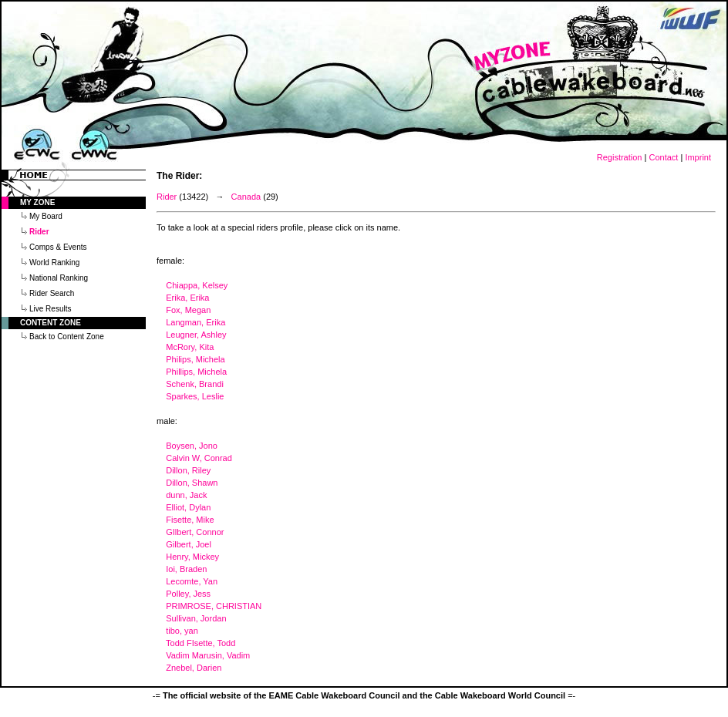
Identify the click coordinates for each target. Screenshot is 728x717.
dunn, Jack (186, 495)
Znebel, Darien (194, 668)
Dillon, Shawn (192, 483)
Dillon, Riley (188, 470)
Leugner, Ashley (196, 335)
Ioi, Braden (186, 569)
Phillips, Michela (196, 372)
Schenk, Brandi (195, 384)
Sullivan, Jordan (196, 618)
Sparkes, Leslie (195, 396)
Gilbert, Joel (189, 544)
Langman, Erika (195, 322)
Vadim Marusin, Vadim (208, 655)
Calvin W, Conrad (199, 458)
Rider (167, 197)
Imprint (698, 157)
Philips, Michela (195, 359)
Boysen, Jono (192, 446)
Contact (663, 157)
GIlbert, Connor (195, 532)
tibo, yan (182, 631)
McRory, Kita (190, 347)
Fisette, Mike (190, 520)
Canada (246, 197)
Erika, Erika (187, 298)
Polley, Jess (188, 594)
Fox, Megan (188, 310)
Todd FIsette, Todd (201, 643)
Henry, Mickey (192, 557)
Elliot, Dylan (188, 507)
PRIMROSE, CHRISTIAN (214, 606)
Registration (620, 157)
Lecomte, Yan (192, 581)
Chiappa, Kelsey (197, 285)
